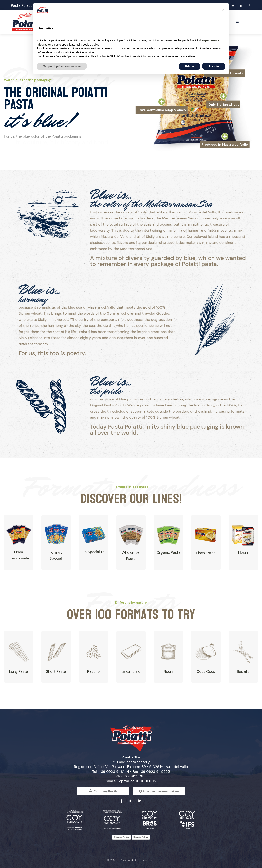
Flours (243, 552)
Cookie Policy (141, 837)
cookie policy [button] (91, 45)
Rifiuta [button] (190, 66)
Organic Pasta (168, 552)
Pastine (93, 671)
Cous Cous (206, 671)
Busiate (243, 671)
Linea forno (131, 671)
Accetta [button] (214, 66)
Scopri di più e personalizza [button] (62, 66)
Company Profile (103, 791)
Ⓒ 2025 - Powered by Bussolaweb (131, 860)
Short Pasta (56, 671)
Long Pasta (19, 671)
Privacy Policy (122, 837)
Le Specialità (94, 552)
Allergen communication (159, 791)
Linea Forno (206, 553)
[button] (223, 10)
